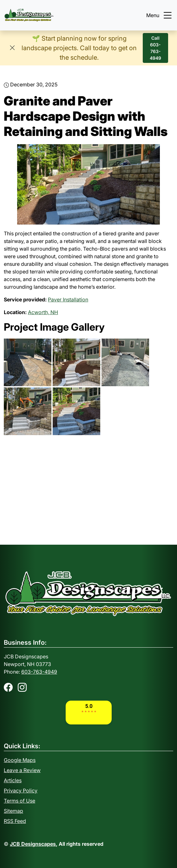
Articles (13, 780)
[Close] (12, 48)
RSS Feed (15, 821)
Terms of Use (20, 801)
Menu (160, 15)
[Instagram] (22, 687)
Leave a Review (22, 770)
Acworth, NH (43, 312)
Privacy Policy (21, 791)
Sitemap (13, 811)
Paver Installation (68, 299)
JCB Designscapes (33, 844)
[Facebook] (8, 687)
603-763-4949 (39, 672)
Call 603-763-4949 (155, 48)
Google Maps (20, 760)
